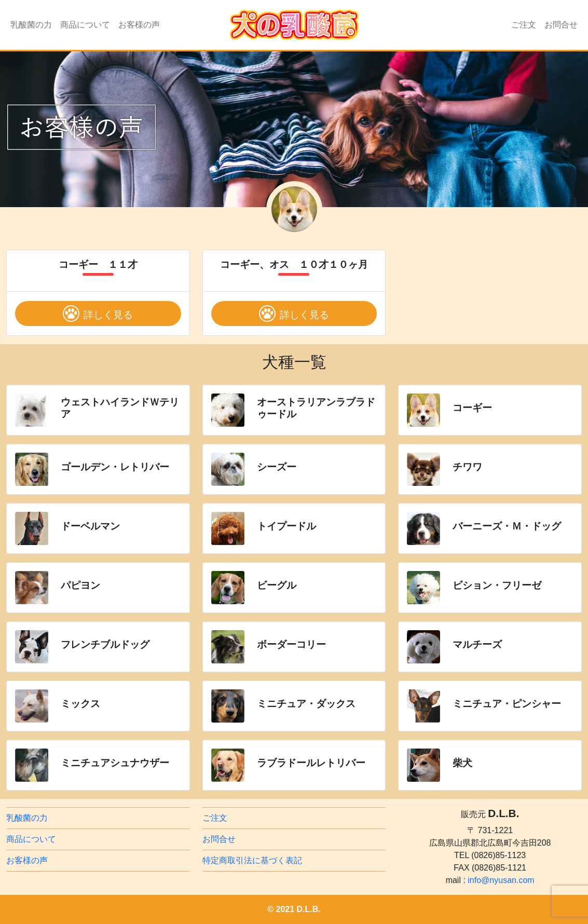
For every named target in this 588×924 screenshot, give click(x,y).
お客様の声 (139, 25)
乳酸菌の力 (31, 25)
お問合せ (561, 25)
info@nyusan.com (501, 880)
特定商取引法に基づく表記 (252, 860)
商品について (85, 25)
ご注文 (524, 25)
